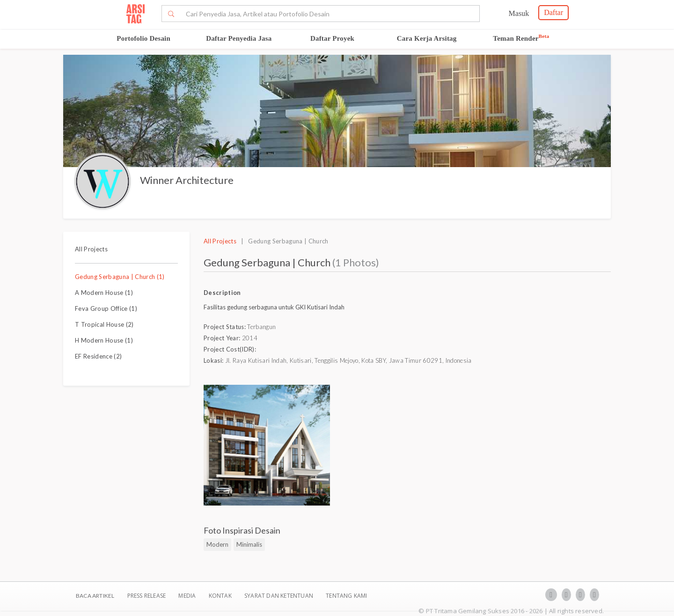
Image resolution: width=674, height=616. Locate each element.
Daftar (553, 12)
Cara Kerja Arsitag (427, 38)
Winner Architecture (187, 180)
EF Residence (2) (98, 356)
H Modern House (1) (104, 340)
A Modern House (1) (104, 293)
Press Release (146, 596)
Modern (217, 544)
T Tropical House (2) (104, 324)
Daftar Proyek (332, 38)
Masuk (519, 13)
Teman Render (521, 38)
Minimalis (249, 544)
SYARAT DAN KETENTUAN (279, 596)
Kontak (221, 596)
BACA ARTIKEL (95, 596)
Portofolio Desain (143, 38)
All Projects (91, 249)
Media (188, 596)
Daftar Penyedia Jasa (239, 38)
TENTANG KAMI (346, 596)
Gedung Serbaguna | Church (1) (120, 277)
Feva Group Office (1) (106, 308)
